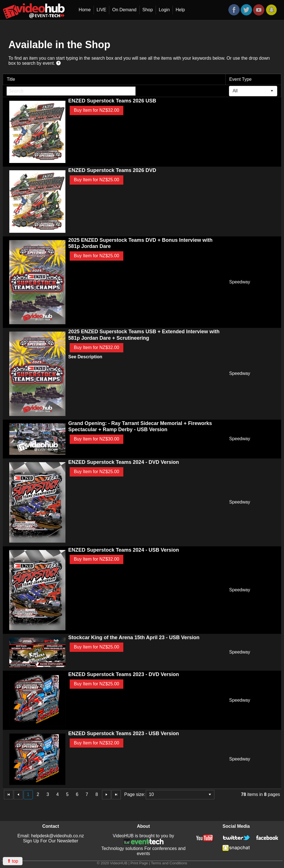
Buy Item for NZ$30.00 (96, 439)
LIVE (102, 10)
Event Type (240, 79)
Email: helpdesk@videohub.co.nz (51, 836)
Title (11, 79)
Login (164, 10)
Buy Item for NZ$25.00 (96, 180)
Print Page (139, 863)
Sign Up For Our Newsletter (51, 841)
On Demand (124, 10)
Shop (148, 10)
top (13, 861)
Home (85, 10)
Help (180, 10)
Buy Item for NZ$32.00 (96, 110)
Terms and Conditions (169, 863)
